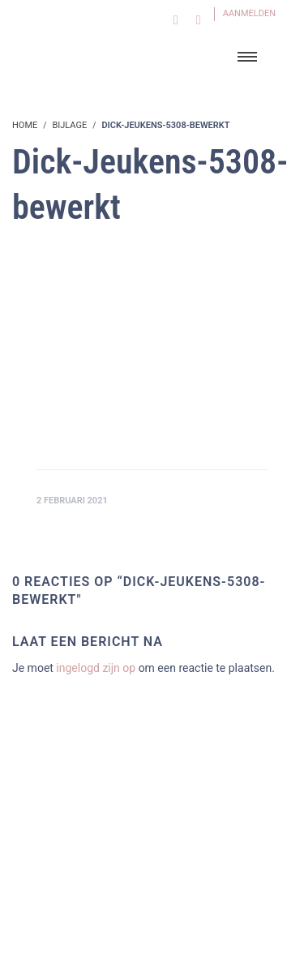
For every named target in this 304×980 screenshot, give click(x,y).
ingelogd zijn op (96, 668)
